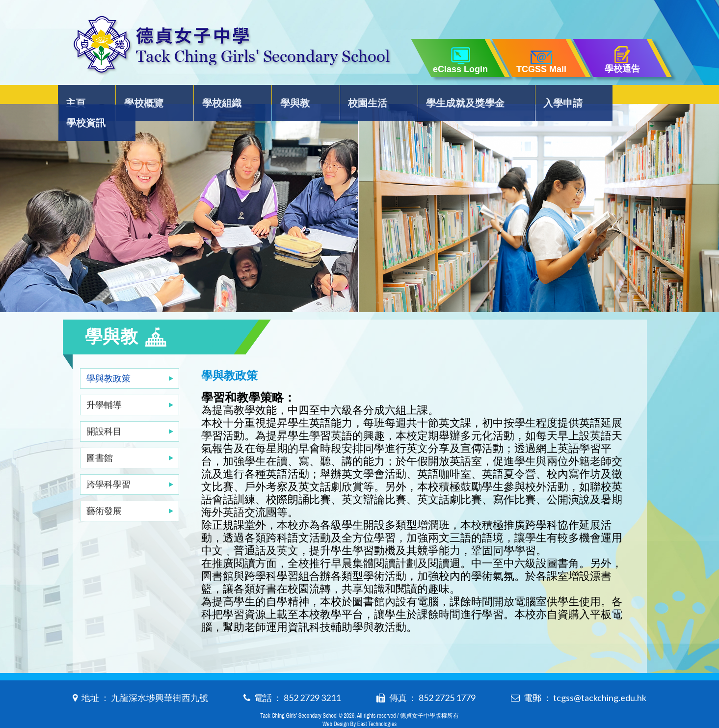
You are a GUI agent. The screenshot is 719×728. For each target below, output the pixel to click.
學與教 (287, 96)
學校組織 (219, 96)
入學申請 (544, 96)
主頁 (83, 96)
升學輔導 (104, 385)
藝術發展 (104, 491)
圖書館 (100, 438)
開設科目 (104, 411)
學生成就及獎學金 (449, 96)
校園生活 (354, 96)
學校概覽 (146, 96)
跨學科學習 (108, 464)
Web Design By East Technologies (359, 704)
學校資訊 (617, 96)
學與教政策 (108, 358)
